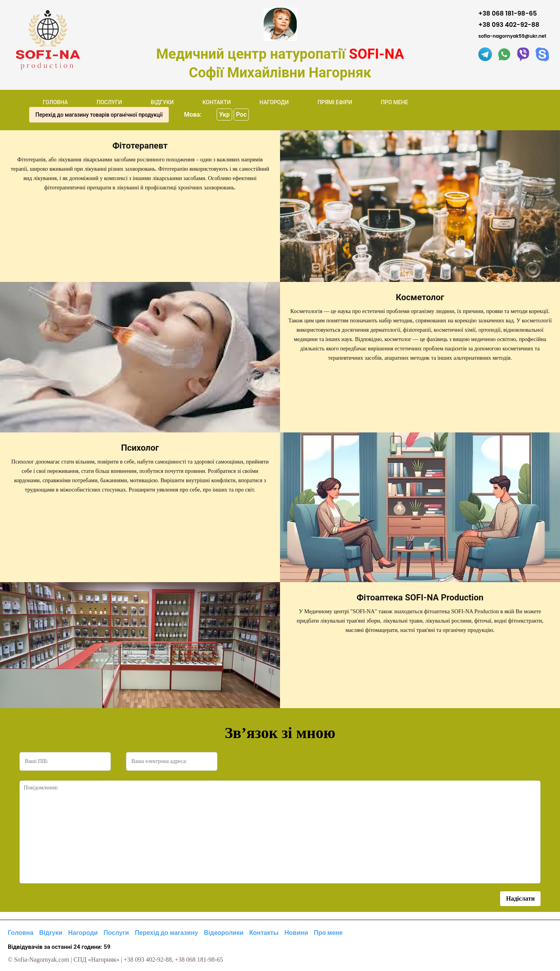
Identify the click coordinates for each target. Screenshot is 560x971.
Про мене (328, 933)
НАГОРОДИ (274, 102)
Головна (21, 933)
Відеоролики (224, 933)
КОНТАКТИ (217, 102)
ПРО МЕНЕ (394, 102)
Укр (224, 115)
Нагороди (83, 933)
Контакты (264, 933)
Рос (241, 115)
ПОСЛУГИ (109, 102)
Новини (297, 933)
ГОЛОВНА (55, 102)
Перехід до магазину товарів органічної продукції (99, 115)
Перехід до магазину (167, 933)
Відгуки (51, 933)
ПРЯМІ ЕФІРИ (335, 102)
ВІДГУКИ (162, 102)
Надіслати (520, 898)
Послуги (116, 933)
